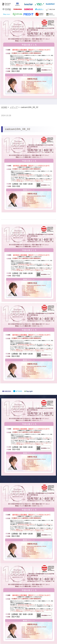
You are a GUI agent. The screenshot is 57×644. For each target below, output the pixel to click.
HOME (4, 107)
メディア (14, 107)
